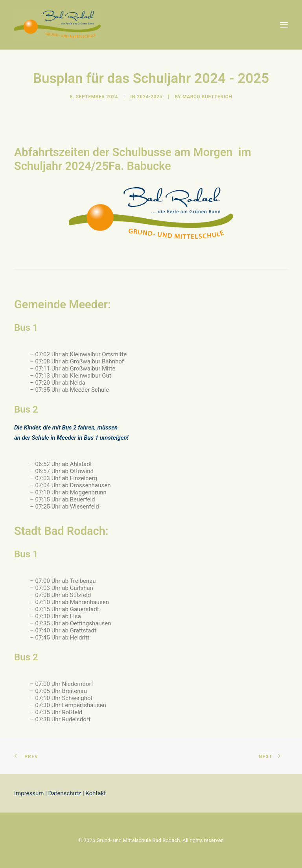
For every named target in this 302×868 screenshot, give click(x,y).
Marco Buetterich (207, 97)
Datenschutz (65, 793)
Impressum (29, 793)
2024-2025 (150, 97)
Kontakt (95, 793)
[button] (284, 25)
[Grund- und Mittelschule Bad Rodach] (57, 25)
